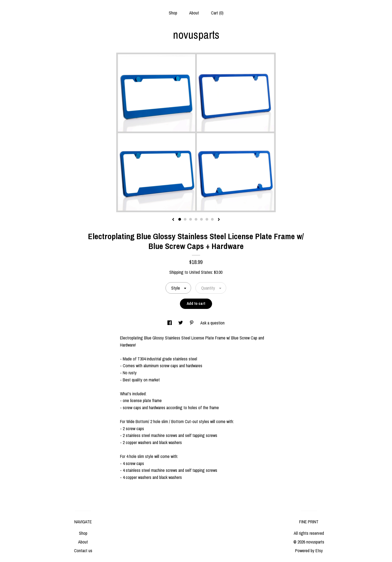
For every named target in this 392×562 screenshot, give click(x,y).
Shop (173, 13)
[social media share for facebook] (170, 323)
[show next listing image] (219, 220)
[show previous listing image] (173, 220)
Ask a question (212, 323)
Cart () (217, 13)
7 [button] (212, 219)
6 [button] (207, 219)
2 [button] (185, 219)
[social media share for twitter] (181, 323)
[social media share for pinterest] (192, 323)
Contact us (83, 551)
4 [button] (196, 219)
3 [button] (191, 219)
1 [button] (180, 219)
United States (201, 272)
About (194, 13)
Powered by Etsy (309, 551)
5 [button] (201, 219)
